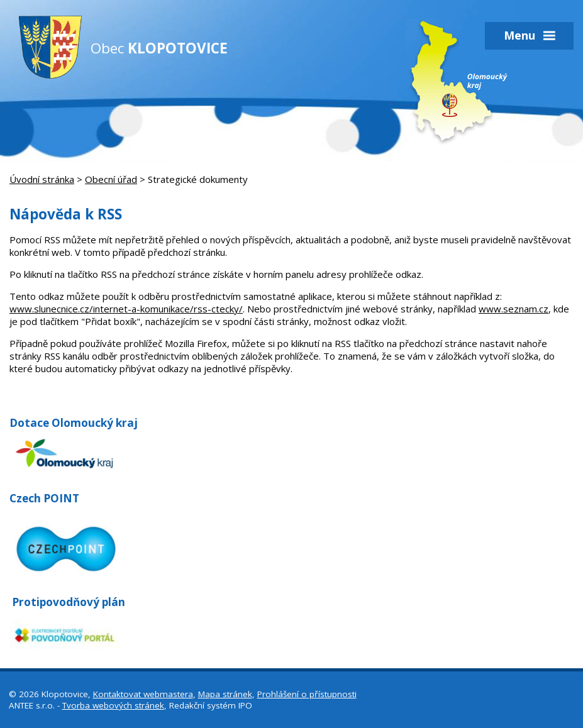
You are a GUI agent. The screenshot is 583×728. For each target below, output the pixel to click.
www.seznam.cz (514, 309)
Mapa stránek (225, 694)
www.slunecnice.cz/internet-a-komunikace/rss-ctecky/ (126, 309)
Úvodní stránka (42, 179)
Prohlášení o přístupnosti (307, 694)
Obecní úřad (111, 179)
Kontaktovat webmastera (143, 694)
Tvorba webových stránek (113, 705)
